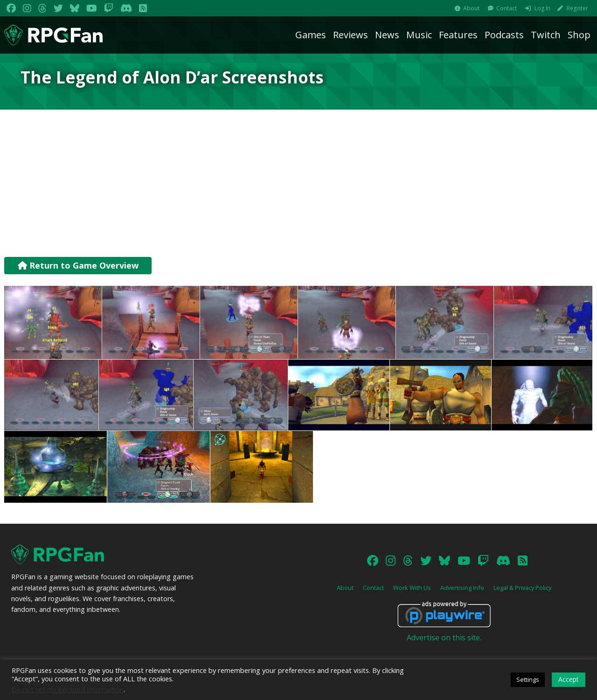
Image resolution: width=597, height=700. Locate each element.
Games (311, 35)
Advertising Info (462, 588)
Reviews (351, 35)
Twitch (546, 35)
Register (577, 8)
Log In (542, 8)
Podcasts (504, 35)
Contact (507, 8)
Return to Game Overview (78, 265)
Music (419, 35)
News (387, 35)
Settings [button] (528, 679)
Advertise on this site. (444, 638)
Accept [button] (569, 679)
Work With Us (412, 588)
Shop (579, 35)
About (471, 8)
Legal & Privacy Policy (522, 588)
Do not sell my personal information (68, 689)
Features (458, 35)
